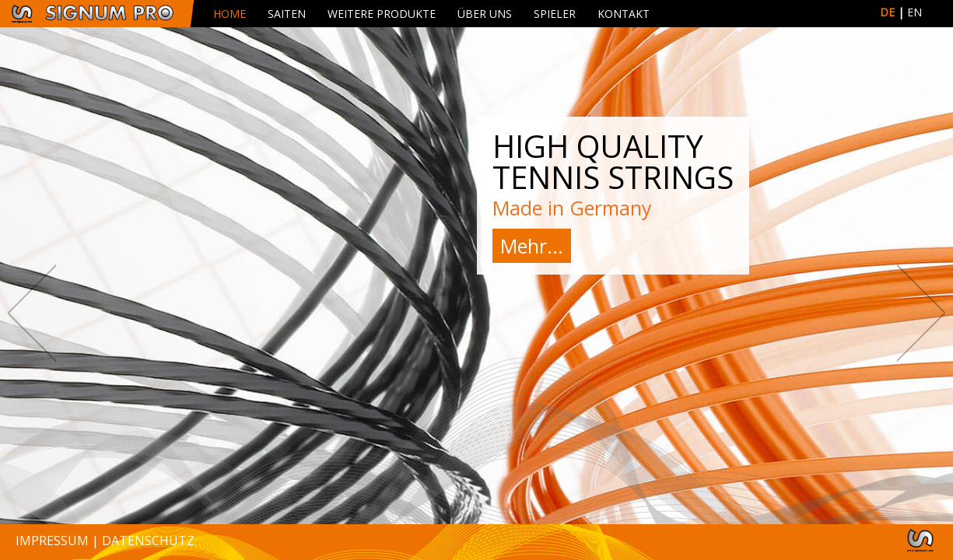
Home (229, 14)
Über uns (485, 14)
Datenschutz (148, 541)
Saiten (287, 14)
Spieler (555, 14)
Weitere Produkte (382, 14)
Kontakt (624, 14)
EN (914, 12)
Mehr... (532, 246)
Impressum (52, 541)
